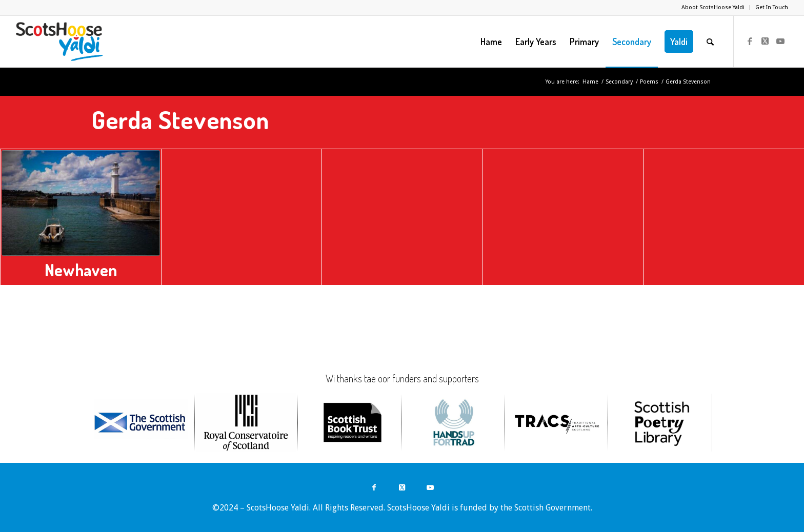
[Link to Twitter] (765, 41)
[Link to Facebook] (750, 41)
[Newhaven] (81, 203)
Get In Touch (772, 7)
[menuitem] (713, 8)
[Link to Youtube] (780, 41)
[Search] (710, 42)
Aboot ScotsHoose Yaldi (713, 7)
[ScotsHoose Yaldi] (59, 42)
